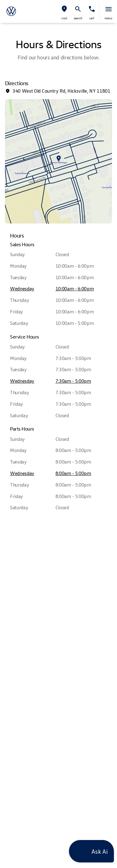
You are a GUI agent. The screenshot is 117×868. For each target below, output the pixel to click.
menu (108, 18)
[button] (64, 12)
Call (92, 18)
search (78, 18)
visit (64, 18)
